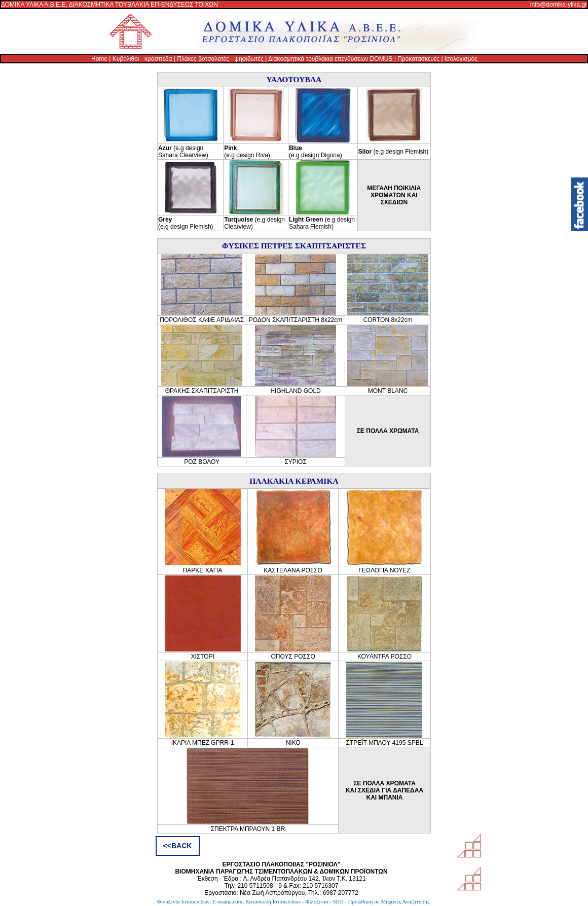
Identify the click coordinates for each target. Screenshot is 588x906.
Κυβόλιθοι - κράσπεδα (142, 59)
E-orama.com (228, 901)
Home (99, 59)
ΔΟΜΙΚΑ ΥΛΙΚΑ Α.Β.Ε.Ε (33, 5)
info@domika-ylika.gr (559, 5)
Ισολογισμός (461, 59)
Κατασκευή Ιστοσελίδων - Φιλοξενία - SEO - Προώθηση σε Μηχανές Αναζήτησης (338, 901)
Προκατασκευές (418, 59)
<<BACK (178, 846)
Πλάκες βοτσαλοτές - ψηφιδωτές (220, 59)
